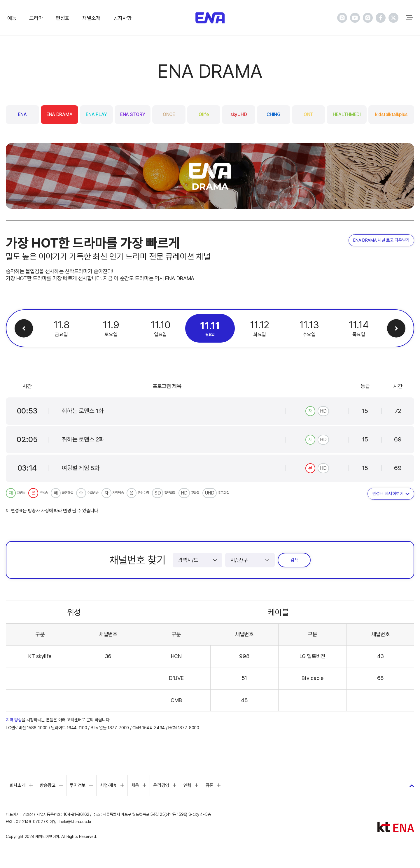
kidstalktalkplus (391, 114)
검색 (294, 560)
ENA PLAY (96, 114)
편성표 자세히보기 (388, 494)
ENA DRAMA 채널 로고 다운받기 (381, 241)
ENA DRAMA (59, 114)
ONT (308, 114)
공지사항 (123, 18)
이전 (24, 328)
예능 (12, 18)
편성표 (63, 18)
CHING (273, 114)
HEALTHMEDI (347, 114)
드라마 (36, 18)
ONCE (169, 114)
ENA (22, 114)
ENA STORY (133, 114)
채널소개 (91, 18)
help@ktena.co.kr (75, 822)
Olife (204, 114)
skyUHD (239, 114)
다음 (396, 328)
